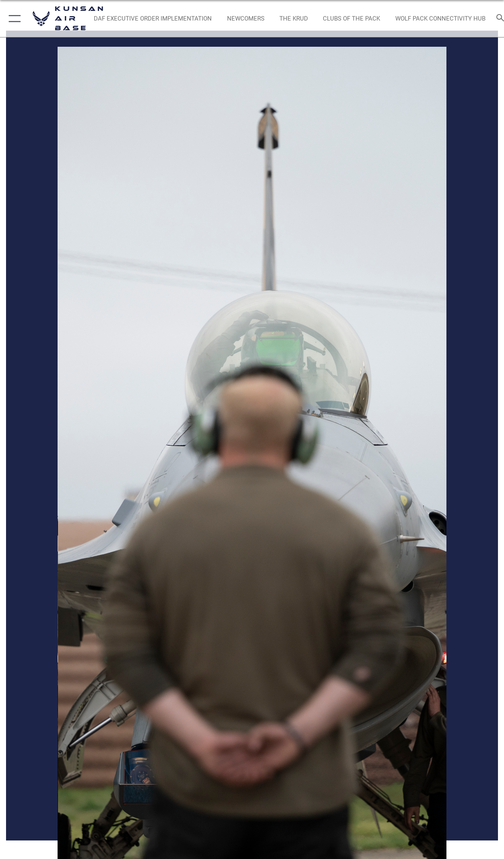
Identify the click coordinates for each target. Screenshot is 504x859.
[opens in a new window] (246, 19)
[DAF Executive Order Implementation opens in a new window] (153, 19)
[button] (13, 19)
